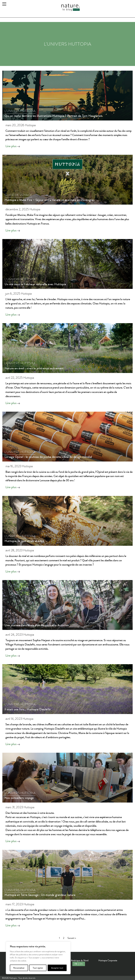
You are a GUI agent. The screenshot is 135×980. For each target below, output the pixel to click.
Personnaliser (19, 968)
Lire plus (13, 146)
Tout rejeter (38, 968)
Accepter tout (57, 968)
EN (81, 964)
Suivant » (72, 938)
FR (76, 964)
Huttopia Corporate (108, 960)
